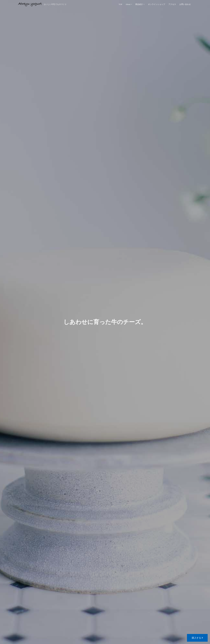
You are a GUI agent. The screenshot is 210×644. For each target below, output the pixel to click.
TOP (120, 4)
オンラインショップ (157, 4)
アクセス (172, 4)
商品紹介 (139, 4)
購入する (197, 638)
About (128, 4)
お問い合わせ (185, 4)
